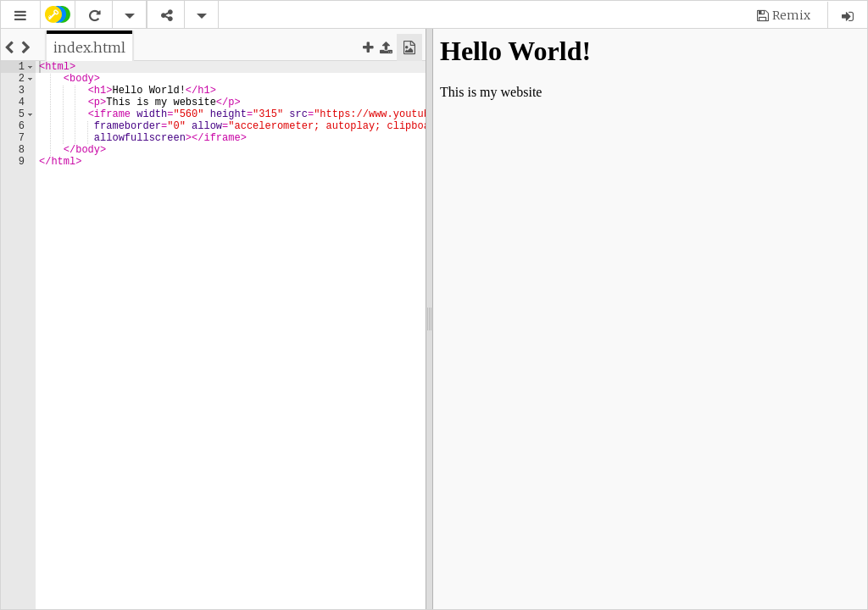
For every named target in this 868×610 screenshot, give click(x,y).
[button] (20, 16)
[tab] (89, 47)
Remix (791, 15)
